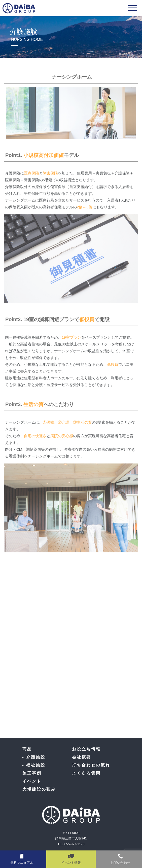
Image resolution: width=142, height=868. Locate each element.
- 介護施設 (34, 757)
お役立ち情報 (86, 749)
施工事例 (32, 773)
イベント (32, 781)
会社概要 (82, 757)
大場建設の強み (39, 789)
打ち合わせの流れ (91, 765)
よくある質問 (86, 773)
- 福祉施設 (34, 765)
